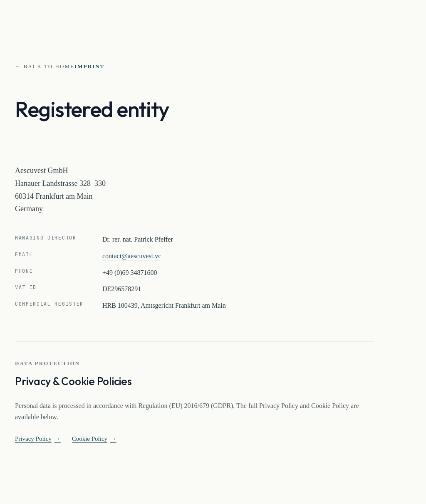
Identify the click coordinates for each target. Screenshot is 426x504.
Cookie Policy (94, 439)
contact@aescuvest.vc (132, 256)
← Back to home (45, 66)
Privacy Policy (38, 439)
